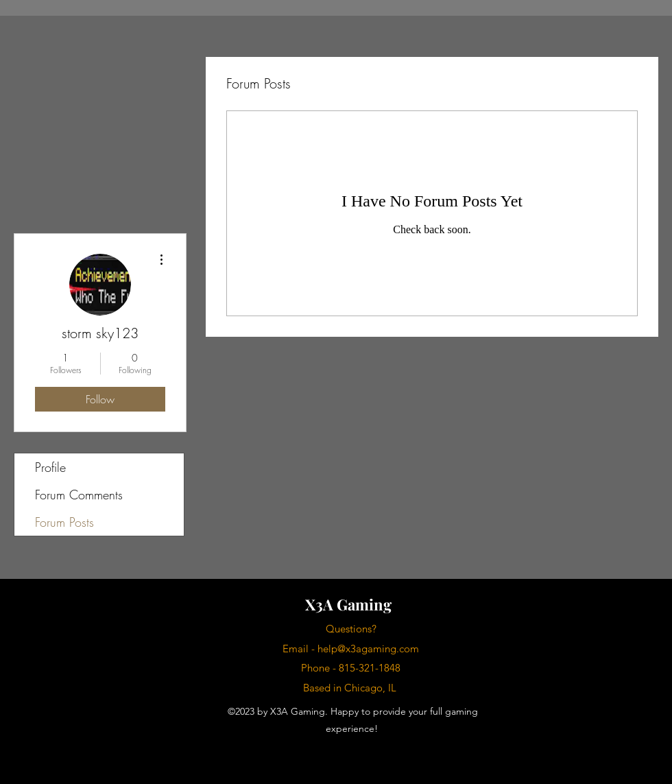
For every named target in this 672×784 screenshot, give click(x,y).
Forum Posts (64, 522)
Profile (50, 467)
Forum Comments (79, 495)
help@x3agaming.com (368, 649)
